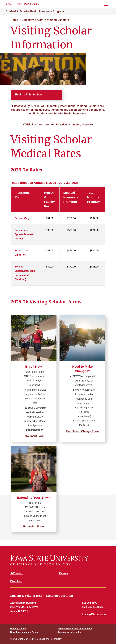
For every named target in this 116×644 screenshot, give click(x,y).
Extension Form (34, 527)
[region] (58, 237)
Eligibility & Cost (33, 20)
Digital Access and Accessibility (75, 629)
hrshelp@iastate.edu (94, 614)
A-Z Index (16, 573)
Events (64, 573)
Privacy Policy (18, 629)
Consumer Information (70, 632)
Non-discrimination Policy (24, 632)
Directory (16, 581)
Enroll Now (34, 366)
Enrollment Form (34, 436)
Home (14, 20)
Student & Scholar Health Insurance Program (35, 11)
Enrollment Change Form (82, 431)
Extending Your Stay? (34, 498)
